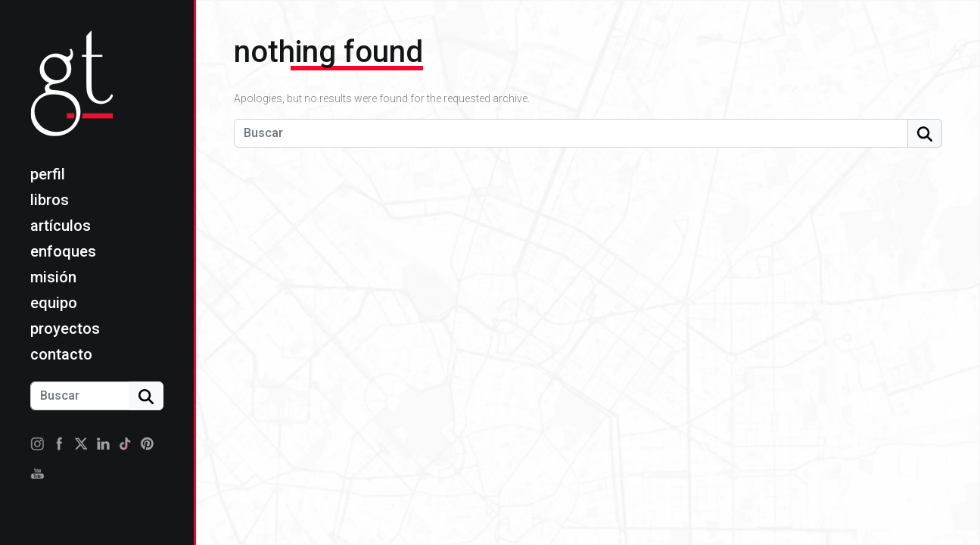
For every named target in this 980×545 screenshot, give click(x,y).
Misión (53, 277)
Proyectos (65, 329)
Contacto (61, 354)
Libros (50, 200)
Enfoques (63, 251)
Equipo (54, 303)
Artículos (61, 226)
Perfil (48, 174)
